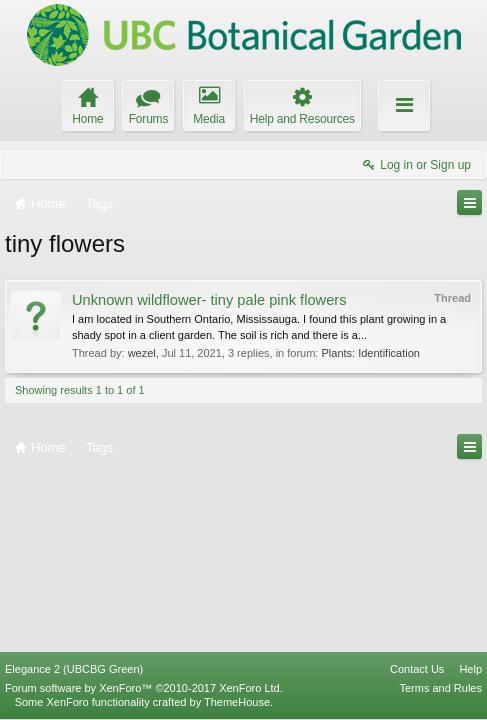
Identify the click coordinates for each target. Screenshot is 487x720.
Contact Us (417, 669)
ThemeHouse (237, 702)
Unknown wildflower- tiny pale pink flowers (209, 300)
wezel (142, 353)
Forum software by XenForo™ (144, 688)
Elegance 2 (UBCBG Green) (74, 669)
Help (470, 669)
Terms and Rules (440, 688)
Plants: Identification (370, 353)
